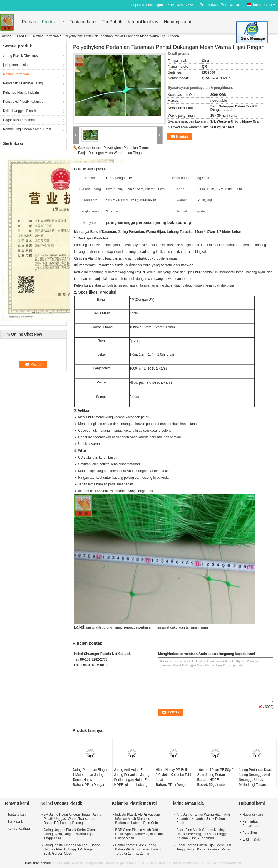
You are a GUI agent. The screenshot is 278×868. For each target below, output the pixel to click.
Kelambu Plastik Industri (21, 92)
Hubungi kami (177, 22)
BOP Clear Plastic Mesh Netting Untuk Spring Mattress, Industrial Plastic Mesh (139, 834)
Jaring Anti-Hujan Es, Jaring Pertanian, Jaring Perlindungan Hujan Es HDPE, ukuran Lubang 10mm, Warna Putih (132, 780)
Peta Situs (250, 833)
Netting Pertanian (46, 36)
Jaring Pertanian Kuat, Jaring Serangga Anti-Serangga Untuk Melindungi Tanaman (255, 777)
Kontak (182, 137)
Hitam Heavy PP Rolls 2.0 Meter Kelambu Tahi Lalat (173, 775)
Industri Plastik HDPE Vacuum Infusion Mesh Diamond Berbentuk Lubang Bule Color (137, 819)
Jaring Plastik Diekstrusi (21, 56)
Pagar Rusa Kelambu (19, 120)
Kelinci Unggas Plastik (20, 111)
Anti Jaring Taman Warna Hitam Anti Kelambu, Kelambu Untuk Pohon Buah (203, 819)
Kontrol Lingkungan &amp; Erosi (27, 129)
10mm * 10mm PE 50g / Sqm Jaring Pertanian (215, 772)
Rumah (29, 22)
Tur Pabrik (112, 22)
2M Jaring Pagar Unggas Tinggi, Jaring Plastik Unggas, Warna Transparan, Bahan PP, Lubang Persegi (72, 819)
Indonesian (265, 4)
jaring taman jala (15, 65)
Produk (49, 22)
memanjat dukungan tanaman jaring (181, 627)
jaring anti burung (99, 627)
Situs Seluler (253, 840)
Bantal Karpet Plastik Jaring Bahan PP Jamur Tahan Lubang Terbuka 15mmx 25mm (139, 849)
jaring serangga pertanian (133, 627)
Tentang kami (83, 22)
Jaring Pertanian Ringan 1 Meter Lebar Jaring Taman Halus (90, 775)
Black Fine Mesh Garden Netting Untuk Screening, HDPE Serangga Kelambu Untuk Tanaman (202, 834)
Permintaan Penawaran (220, 5)
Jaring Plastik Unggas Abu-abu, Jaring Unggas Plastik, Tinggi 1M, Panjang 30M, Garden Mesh (72, 849)
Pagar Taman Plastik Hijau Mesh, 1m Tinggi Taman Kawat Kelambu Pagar (204, 847)
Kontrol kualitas (143, 22)
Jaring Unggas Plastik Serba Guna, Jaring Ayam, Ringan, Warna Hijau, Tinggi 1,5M (70, 834)
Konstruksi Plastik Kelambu (23, 102)
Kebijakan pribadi (38, 863)
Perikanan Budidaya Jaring (23, 83)
